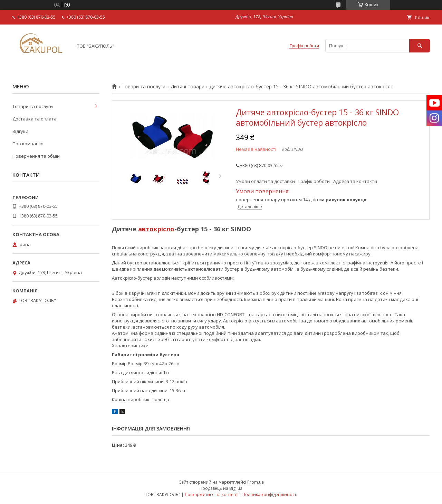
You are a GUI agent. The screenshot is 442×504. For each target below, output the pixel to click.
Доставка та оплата (35, 119)
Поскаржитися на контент (211, 495)
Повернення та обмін (36, 156)
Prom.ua (256, 482)
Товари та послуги (143, 87)
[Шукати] (420, 46)
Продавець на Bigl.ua (221, 488)
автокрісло (156, 229)
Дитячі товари (188, 87)
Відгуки (20, 131)
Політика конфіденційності (270, 495)
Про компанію (28, 144)
